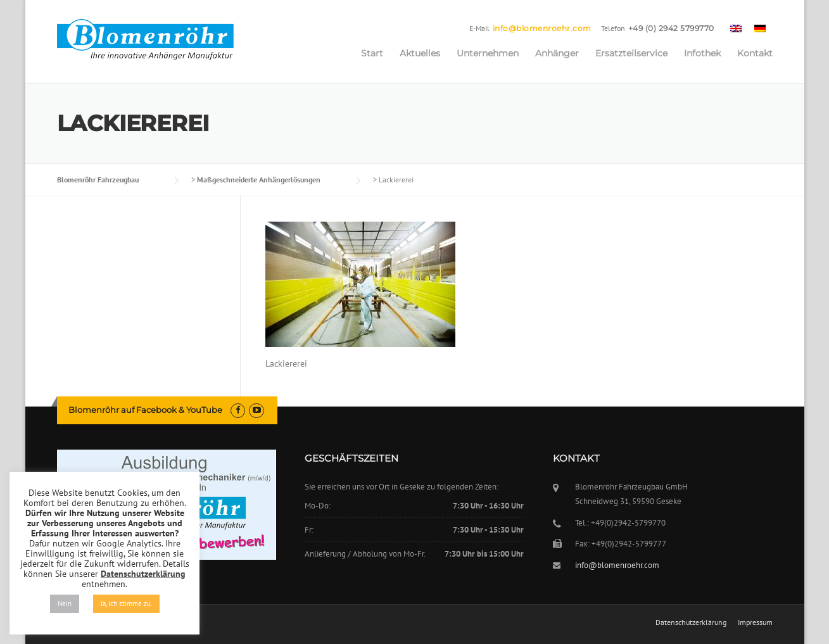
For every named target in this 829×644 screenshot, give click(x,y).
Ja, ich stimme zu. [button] (126, 603)
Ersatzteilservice (631, 53)
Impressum (755, 622)
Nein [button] (65, 603)
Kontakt (755, 53)
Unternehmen (488, 53)
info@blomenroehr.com (542, 28)
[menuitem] (736, 28)
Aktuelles (420, 53)
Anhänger (557, 53)
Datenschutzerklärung (691, 622)
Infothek (702, 53)
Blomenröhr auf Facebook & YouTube (145, 410)
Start (372, 53)
